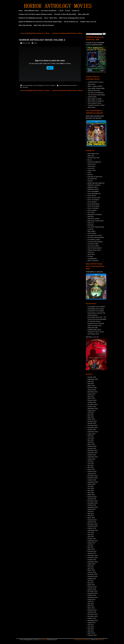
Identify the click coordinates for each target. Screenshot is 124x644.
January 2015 (92, 589)
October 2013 (92, 618)
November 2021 (92, 453)
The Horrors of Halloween (96, 93)
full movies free (92, 179)
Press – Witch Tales (51, 18)
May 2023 (91, 415)
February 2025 (92, 388)
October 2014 (92, 595)
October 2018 (92, 528)
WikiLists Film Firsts (94, 90)
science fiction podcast (95, 248)
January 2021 (92, 474)
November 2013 (92, 616)
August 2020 (91, 484)
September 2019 (93, 507)
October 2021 (92, 455)
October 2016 (92, 560)
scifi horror (91, 252)
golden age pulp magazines (96, 183)
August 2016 (91, 564)
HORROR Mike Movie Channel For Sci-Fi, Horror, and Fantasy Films (96, 332)
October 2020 (92, 480)
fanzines (90, 175)
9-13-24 (68, 11)
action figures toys (93, 154)
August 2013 (91, 623)
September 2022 (93, 432)
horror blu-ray (92, 196)
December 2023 (92, 404)
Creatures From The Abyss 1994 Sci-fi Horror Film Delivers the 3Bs (96, 326)
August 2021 (91, 459)
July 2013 (90, 625)
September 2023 (93, 409)
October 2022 (92, 430)
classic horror (92, 164)
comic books (91, 166)
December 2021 (92, 451)
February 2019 (92, 520)
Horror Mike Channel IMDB (96, 88)
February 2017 (92, 551)
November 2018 (92, 526)
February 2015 (92, 587)
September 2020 (93, 482)
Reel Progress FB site (94, 103)
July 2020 (90, 486)
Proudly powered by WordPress (82, 640)
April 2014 (91, 606)
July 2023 (90, 413)
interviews (91, 225)
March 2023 (91, 419)
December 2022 (92, 425)
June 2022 (91, 438)
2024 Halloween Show (32, 11)
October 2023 (92, 407)
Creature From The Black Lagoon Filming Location (35, 14)
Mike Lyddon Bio (84, 14)
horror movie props (93, 206)
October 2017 (92, 539)
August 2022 (91, 434)
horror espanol (92, 202)
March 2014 (91, 608)
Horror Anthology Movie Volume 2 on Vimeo (34, 33)
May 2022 (91, 440)
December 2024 (92, 392)
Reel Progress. (42, 640)
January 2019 (92, 522)
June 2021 (91, 463)
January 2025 (92, 390)
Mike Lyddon (91, 231)
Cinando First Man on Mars (96, 105)
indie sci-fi (91, 223)
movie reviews (92, 233)
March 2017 (91, 549)
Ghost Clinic (91, 84)
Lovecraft (90, 229)
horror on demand (50, 85)
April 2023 (91, 417)
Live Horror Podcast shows (96, 227)
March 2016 (91, 570)
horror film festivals (93, 204)
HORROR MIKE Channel (95, 82)
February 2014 (92, 610)
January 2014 (92, 612)
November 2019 (92, 503)
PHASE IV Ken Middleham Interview (30, 18)
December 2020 (92, 476)
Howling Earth (92, 97)
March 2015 (91, 585)
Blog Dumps (91, 107)
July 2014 (90, 602)
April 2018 (91, 537)
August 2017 (91, 543)
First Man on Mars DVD (95, 177)
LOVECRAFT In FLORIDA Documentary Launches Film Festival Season (96, 313)
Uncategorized (92, 259)
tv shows (90, 256)
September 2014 (93, 597)
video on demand (93, 261)
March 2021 (91, 469)
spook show (91, 254)
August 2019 (91, 509)
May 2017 (91, 547)
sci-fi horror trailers (93, 246)
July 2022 (90, 436)
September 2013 (93, 621)
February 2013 (92, 635)
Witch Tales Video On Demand (44, 25)
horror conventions (93, 200)
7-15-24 (61, 11)
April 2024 (91, 396)
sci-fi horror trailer (93, 244)
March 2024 (91, 398)
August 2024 (91, 394)
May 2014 (91, 604)
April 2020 (91, 493)
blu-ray (90, 160)
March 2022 (91, 444)
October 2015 (92, 579)
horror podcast (92, 210)
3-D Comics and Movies (49, 11)
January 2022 (92, 448)
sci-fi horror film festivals (95, 242)
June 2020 (91, 488)
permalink (25, 87)
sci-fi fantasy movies (94, 240)
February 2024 (92, 400)
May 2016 (91, 566)
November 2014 (92, 593)
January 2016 (92, 572)
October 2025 (92, 377)
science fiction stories (94, 250)
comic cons (91, 168)
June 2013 (91, 627)
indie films (91, 216)
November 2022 (92, 428)
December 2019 (92, 501)
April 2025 (91, 383)
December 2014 (92, 591)
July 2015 (90, 581)
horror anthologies (28, 85)
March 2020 (91, 495)
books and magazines (94, 162)
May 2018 (91, 534)
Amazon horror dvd (93, 158)
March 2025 (91, 386)
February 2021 (92, 471)
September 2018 (93, 530)
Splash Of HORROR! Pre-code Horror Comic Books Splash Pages (40, 22)
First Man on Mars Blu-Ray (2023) (65, 14)
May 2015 (91, 583)
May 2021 (91, 465)
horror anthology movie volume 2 (68, 85)
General (90, 181)
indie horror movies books (95, 221)
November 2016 (92, 558)
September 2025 (93, 379)
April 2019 (91, 516)
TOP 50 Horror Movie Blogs (96, 95)
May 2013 (91, 629)
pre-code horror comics (95, 235)
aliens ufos (91, 156)
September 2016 (93, 562)
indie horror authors (94, 219)
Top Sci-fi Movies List (71, 22)
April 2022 (91, 442)
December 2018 (92, 524)
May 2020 (91, 490)
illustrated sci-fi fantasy (95, 214)
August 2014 (91, 600)
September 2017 (93, 541)
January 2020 (92, 499)
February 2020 (92, 497)
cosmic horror (92, 170)
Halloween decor (93, 187)
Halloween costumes (94, 185)
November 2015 (92, 576)
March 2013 (91, 633)
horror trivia (91, 212)
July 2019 (90, 511)
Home (21, 11)
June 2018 (91, 532)
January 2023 (92, 423)
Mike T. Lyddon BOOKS (95, 86)
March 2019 (91, 518)
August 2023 (91, 411)
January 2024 (92, 402)
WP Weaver (101, 640)
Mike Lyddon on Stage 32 (96, 101)
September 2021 (93, 457)
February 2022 (92, 446)
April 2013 (91, 631)
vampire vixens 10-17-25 (88, 22)
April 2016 (91, 568)
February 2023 (92, 421)
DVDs (89, 173)
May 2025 (91, 381)
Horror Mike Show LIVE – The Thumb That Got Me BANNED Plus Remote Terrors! (97, 319)
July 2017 (90, 545)
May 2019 (91, 514)
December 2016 (92, 555)
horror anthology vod (39, 85)
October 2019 (92, 505)
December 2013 (92, 614)
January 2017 (92, 553)
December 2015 (92, 574)
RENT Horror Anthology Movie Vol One (72, 18)
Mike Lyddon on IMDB (95, 99)
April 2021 (91, 467)
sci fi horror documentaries (96, 237)
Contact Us (76, 11)
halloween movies (93, 189)
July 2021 (90, 461)
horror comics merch (94, 198)
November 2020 (92, 478)
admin (35, 43)
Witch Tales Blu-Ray (25, 25)
